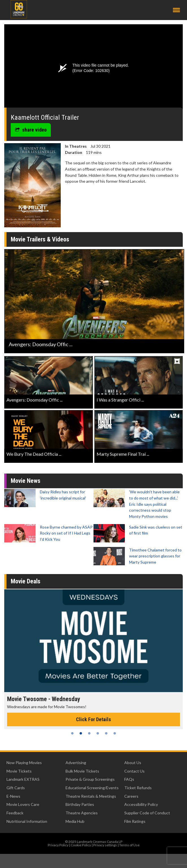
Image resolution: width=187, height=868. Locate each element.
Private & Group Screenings (90, 779)
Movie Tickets (19, 771)
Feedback (15, 813)
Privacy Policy (58, 845)
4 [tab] (98, 733)
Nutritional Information (27, 821)
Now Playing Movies (24, 763)
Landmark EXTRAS (23, 779)
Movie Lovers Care (23, 804)
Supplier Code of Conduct (147, 813)
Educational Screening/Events (92, 788)
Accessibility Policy (141, 804)
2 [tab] (81, 733)
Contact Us (134, 771)
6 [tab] (115, 733)
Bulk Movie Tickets (82, 771)
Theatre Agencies (82, 813)
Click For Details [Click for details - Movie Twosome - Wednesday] (93, 719)
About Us (133, 763)
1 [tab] (72, 733)
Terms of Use (129, 845)
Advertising (76, 763)
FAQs (129, 779)
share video (31, 130)
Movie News (26, 481)
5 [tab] (106, 733)
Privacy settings (105, 845)
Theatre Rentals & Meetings (91, 796)
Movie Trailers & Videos (40, 239)
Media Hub (75, 821)
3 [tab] (89, 733)
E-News (13, 796)
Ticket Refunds (138, 788)
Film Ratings (135, 821)
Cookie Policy (81, 845)
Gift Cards (16, 788)
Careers (131, 796)
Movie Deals (26, 581)
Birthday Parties (80, 804)
